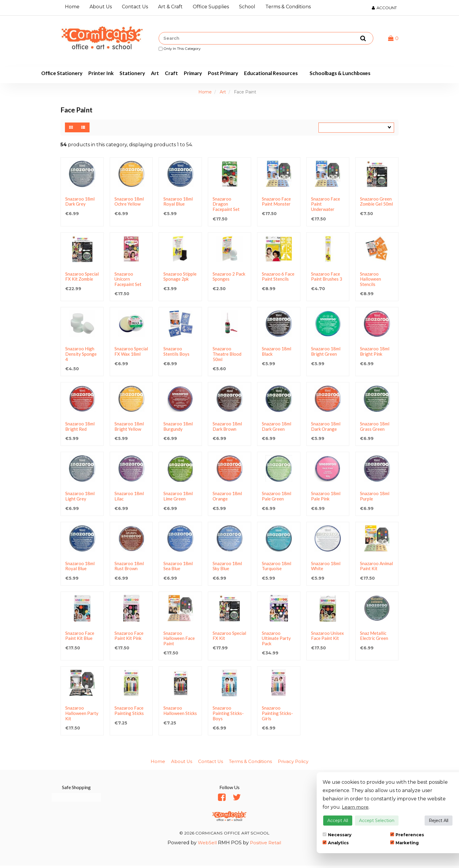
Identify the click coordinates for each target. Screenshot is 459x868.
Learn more (356, 807)
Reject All (439, 821)
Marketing (404, 843)
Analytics (336, 843)
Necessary (337, 835)
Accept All (338, 821)
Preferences (407, 835)
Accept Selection (377, 821)
